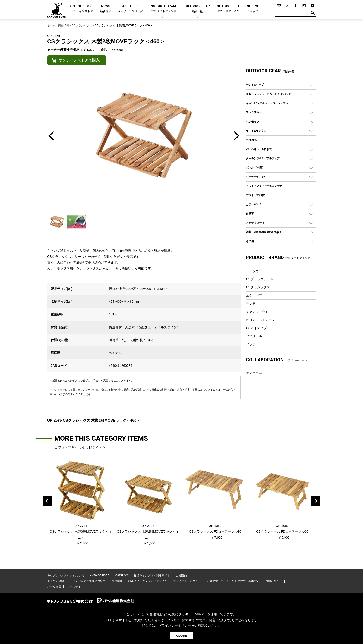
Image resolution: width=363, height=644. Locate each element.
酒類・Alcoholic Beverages (263, 232)
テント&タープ (255, 85)
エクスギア (254, 295)
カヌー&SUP (253, 204)
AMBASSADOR (100, 576)
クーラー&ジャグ (256, 177)
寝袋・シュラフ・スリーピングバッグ (268, 94)
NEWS (106, 9)
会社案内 (181, 576)
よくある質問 (56, 581)
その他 (250, 241)
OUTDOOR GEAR (197, 9)
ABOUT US (130, 9)
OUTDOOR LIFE (228, 9)
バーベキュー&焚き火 (259, 149)
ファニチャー (254, 112)
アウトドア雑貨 (255, 195)
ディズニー (254, 373)
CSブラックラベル (260, 279)
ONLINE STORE (82, 9)
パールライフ (75, 587)
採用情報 (117, 581)
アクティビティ (255, 223)
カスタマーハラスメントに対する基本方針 (232, 581)
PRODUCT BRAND (164, 9)
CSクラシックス (258, 287)
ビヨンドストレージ (260, 320)
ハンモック (252, 121)
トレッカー (254, 271)
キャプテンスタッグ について (66, 576)
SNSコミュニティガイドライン (148, 581)
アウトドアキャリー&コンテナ (264, 186)
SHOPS (253, 9)
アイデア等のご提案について (88, 581)
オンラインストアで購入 (79, 60)
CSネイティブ (256, 328)
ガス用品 (251, 140)
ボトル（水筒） (255, 168)
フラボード (254, 344)
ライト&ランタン (256, 131)
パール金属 (54, 587)
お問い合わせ (273, 581)
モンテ (251, 304)
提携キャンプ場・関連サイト (152, 576)
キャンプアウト (257, 312)
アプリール (254, 336)
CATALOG (122, 576)
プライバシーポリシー (187, 581)
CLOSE (181, 636)
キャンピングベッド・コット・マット (268, 103)
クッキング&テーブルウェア (263, 158)
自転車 (250, 213)
